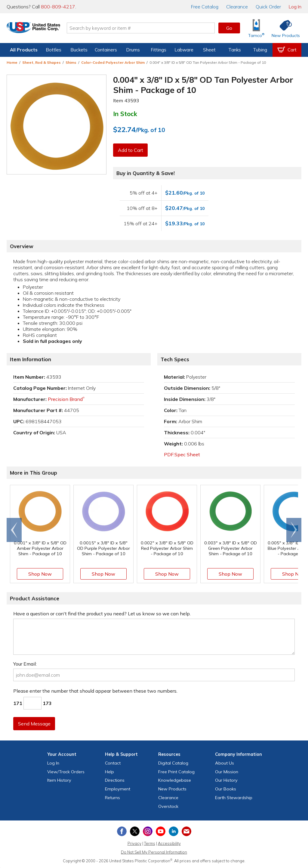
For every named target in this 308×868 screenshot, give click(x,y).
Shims (71, 62)
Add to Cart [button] (131, 150)
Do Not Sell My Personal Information (154, 852)
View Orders (66, 772)
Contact (113, 763)
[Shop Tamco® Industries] (256, 28)
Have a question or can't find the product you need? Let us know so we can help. (102, 614)
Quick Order (268, 7)
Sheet (209, 50)
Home (12, 62)
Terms (150, 843)
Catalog (205, 7)
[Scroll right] (294, 530)
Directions (115, 780)
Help (109, 772)
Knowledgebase (175, 780)
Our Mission (227, 772)
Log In (295, 7)
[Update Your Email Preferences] (186, 831)
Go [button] (229, 28)
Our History (226, 780)
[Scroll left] (14, 530)
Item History (59, 780)
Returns (112, 798)
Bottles (54, 50)
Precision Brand (66, 399)
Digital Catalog (173, 763)
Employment (118, 789)
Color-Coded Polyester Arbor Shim (113, 62)
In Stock (125, 114)
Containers (106, 50)
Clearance (237, 7)
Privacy (134, 843)
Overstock (168, 806)
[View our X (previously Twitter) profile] (135, 831)
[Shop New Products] (284, 28)
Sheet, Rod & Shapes (42, 62)
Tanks (235, 50)
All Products (24, 50)
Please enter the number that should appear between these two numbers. (95, 691)
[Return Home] (42, 29)
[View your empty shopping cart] (287, 50)
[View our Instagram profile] (148, 831)
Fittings (159, 50)
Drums (133, 50)
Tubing (260, 50)
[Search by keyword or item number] (149, 28)
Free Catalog (176, 772)
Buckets (79, 50)
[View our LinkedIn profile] (174, 831)
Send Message (35, 724)
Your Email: (25, 664)
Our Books (226, 789)
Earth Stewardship (234, 798)
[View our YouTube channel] (161, 831)
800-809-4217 (58, 7)
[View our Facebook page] (122, 831)
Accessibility (169, 843)
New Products (172, 789)
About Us (225, 763)
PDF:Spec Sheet (182, 454)
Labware (184, 50)
